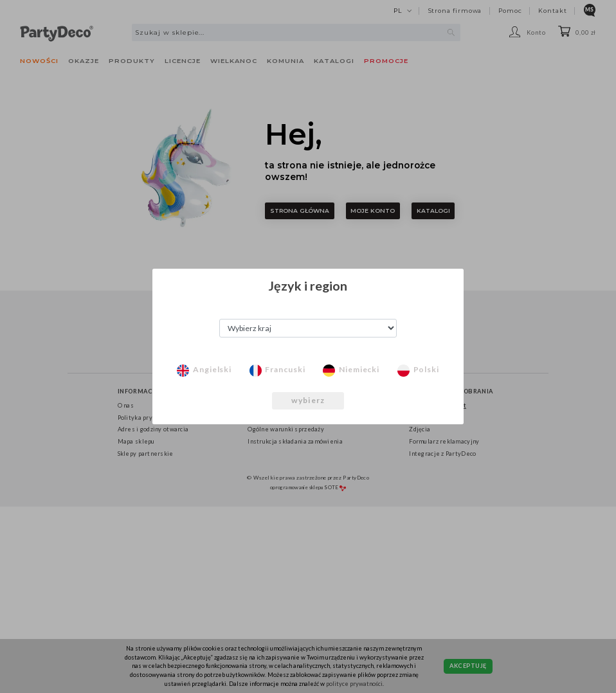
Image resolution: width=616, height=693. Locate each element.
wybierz (308, 400)
